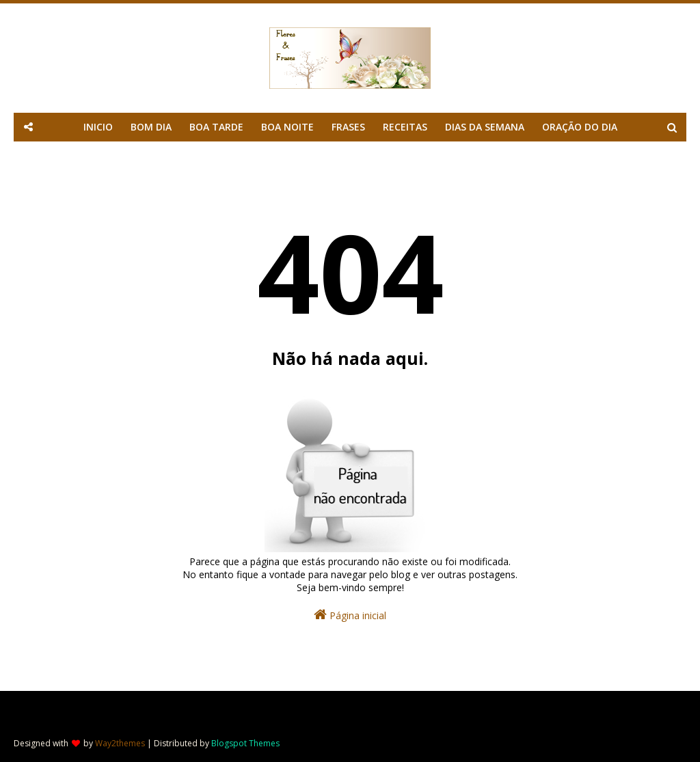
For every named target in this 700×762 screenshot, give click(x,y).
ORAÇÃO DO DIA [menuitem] (580, 127)
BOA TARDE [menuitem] (216, 127)
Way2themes (120, 743)
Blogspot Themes (245, 743)
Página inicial (350, 615)
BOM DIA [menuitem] (151, 127)
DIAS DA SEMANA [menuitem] (485, 127)
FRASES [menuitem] (348, 127)
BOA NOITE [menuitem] (287, 127)
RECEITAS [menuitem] (405, 127)
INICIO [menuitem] (98, 127)
